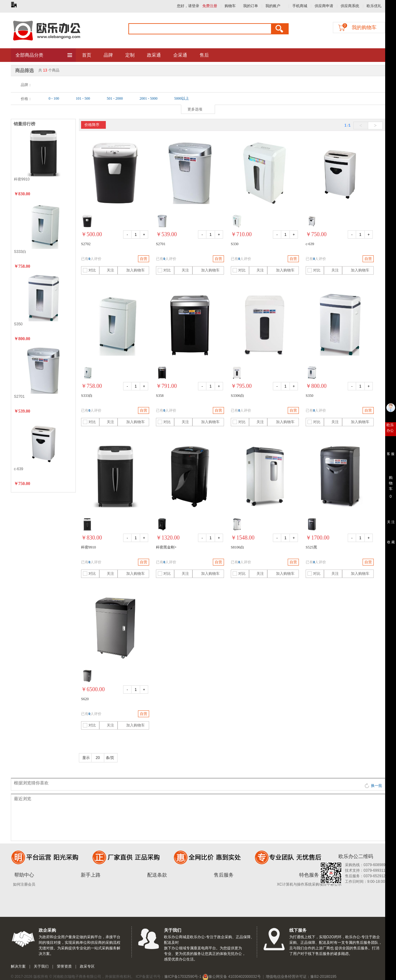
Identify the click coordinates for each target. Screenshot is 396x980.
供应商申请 (324, 6)
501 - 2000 (115, 98)
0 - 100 (54, 98)
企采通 (180, 55)
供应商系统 (350, 6)
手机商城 (300, 6)
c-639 (19, 469)
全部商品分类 (44, 55)
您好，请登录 (188, 6)
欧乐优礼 (374, 6)
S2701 (19, 397)
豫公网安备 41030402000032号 (232, 977)
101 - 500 (83, 98)
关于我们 (41, 966)
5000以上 (182, 98)
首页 (87, 55)
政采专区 (87, 966)
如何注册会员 (24, 884)
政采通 (154, 55)
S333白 (20, 252)
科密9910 (22, 179)
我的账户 (273, 6)
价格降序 (92, 125)
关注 (108, 270)
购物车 (230, 6)
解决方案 (18, 966)
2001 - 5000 (148, 98)
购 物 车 (391, 482)
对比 (89, 270)
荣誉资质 (64, 966)
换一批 (373, 786)
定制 (130, 55)
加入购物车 (132, 270)
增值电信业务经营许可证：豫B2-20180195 (301, 977)
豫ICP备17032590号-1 (183, 977)
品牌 (108, 55)
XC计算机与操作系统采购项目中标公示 (309, 884)
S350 (18, 324)
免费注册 (210, 6)
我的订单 (251, 6)
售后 (204, 55)
